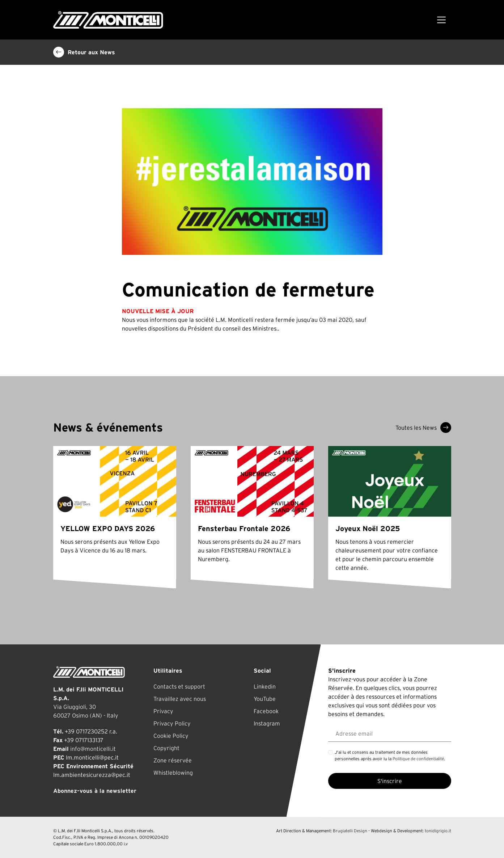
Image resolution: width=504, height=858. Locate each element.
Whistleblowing (173, 773)
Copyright (166, 748)
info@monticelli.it (93, 749)
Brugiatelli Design (350, 831)
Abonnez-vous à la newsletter (95, 791)
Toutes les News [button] (423, 428)
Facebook (266, 711)
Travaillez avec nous (180, 699)
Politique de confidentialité (418, 759)
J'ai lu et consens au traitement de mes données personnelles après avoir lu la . (390, 755)
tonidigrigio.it (438, 831)
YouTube (265, 699)
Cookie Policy (171, 736)
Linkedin (265, 686)
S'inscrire (390, 781)
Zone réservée (173, 760)
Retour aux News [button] (84, 52)
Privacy (163, 711)
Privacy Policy (172, 723)
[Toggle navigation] (441, 20)
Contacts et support (179, 686)
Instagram (267, 723)
